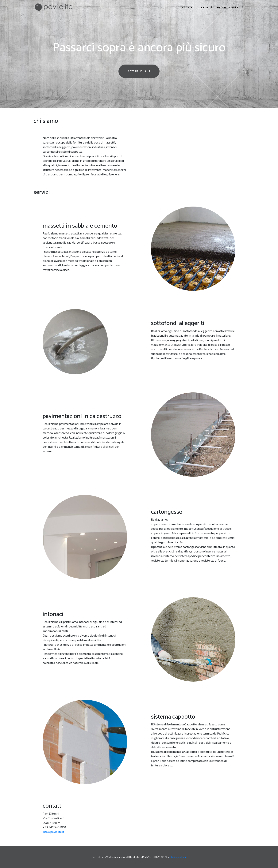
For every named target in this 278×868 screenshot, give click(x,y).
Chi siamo (190, 7)
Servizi (207, 7)
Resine (221, 7)
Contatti (236, 7)
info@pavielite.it (53, 832)
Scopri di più (139, 71)
